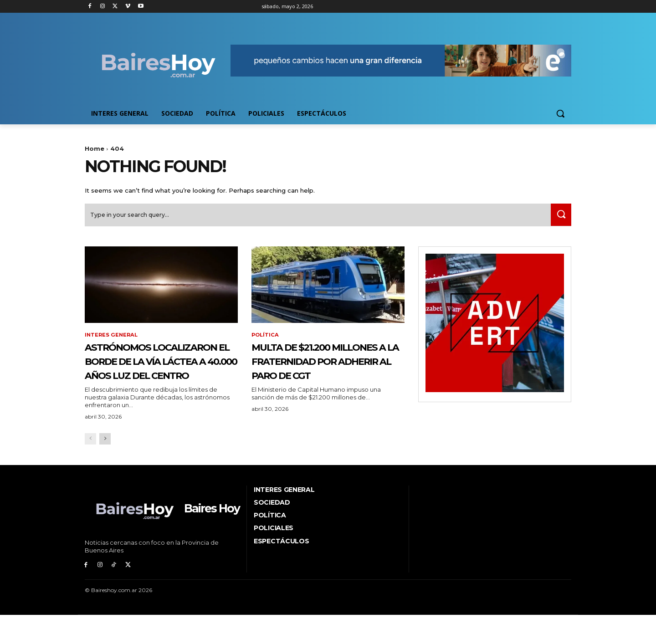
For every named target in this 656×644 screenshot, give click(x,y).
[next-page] (105, 471)
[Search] (559, 218)
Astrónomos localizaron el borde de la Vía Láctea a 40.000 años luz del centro (160, 378)
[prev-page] (90, 471)
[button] (560, 113)
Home (95, 148)
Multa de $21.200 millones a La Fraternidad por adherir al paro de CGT (316, 378)
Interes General (112, 339)
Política (266, 339)
